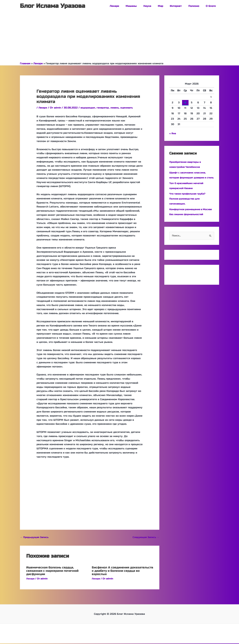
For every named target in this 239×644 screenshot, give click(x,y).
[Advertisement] (119, 37)
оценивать (130, 108)
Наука (155, 6)
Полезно (196, 6)
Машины (140, 6)
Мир (166, 6)
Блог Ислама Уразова (53, 6)
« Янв (173, 133)
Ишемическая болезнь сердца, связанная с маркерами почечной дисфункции (56, 571)
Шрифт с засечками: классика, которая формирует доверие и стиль (189, 178)
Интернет (180, 6)
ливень (118, 108)
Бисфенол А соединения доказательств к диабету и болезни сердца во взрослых (117, 571)
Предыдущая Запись (35, 538)
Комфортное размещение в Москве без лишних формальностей (187, 219)
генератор (105, 108)
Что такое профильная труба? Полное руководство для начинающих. (189, 204)
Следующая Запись (145, 538)
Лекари (125, 6)
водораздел (89, 108)
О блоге (212, 6)
